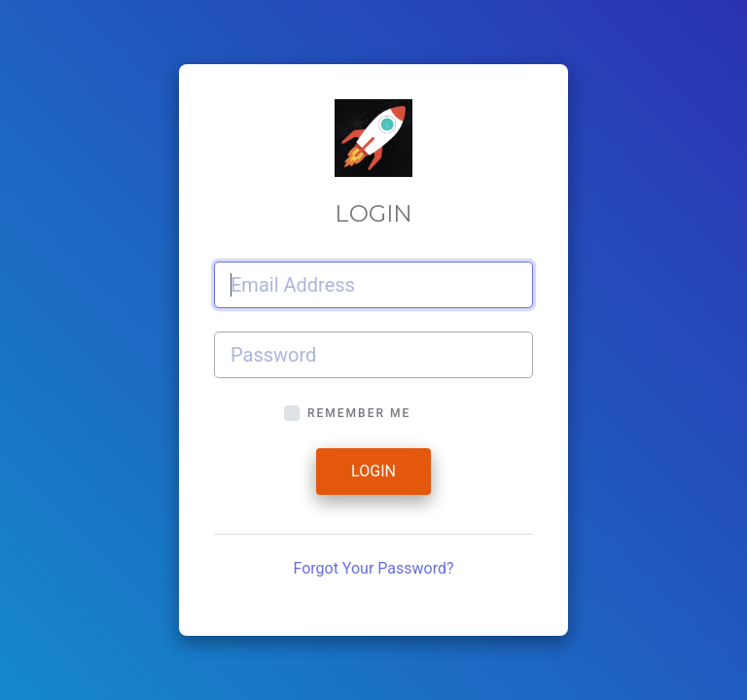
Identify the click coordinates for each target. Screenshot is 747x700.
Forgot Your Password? (373, 568)
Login (373, 471)
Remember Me (359, 413)
